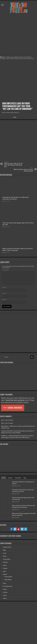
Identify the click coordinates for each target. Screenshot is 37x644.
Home (3, 57)
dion (2, 420)
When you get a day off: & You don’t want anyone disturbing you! (14, 164)
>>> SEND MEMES (13, 408)
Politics (5, 589)
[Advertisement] (18, 34)
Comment (5, 270)
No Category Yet (8, 586)
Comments (18, 478)
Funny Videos (7, 559)
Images (5, 568)
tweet (15, 117)
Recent (4, 478)
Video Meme (8, 580)
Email (4, 293)
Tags (25, 478)
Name (4, 287)
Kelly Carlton (5, 426)
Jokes (5, 571)
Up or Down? (10, 420)
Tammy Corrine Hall (7, 431)
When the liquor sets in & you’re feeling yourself (23, 170)
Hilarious (5, 562)
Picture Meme (8, 577)
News (5, 583)
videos (5, 598)
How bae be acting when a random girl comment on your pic (16, 198)
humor (5, 565)
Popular (10, 478)
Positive (5, 592)
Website (4, 300)
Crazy (8, 57)
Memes (5, 574)
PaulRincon (4, 436)
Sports (5, 595)
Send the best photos (15, 400)
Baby (4, 550)
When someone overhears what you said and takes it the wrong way (17, 249)
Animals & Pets (7, 547)
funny (5, 556)
